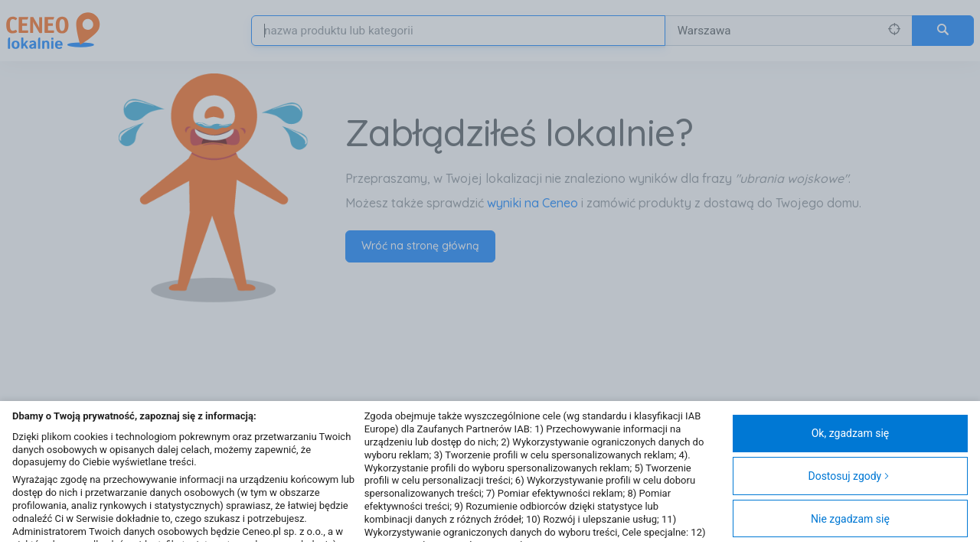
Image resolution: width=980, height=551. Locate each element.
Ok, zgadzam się (851, 433)
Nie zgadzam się (850, 519)
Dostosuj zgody (849, 476)
